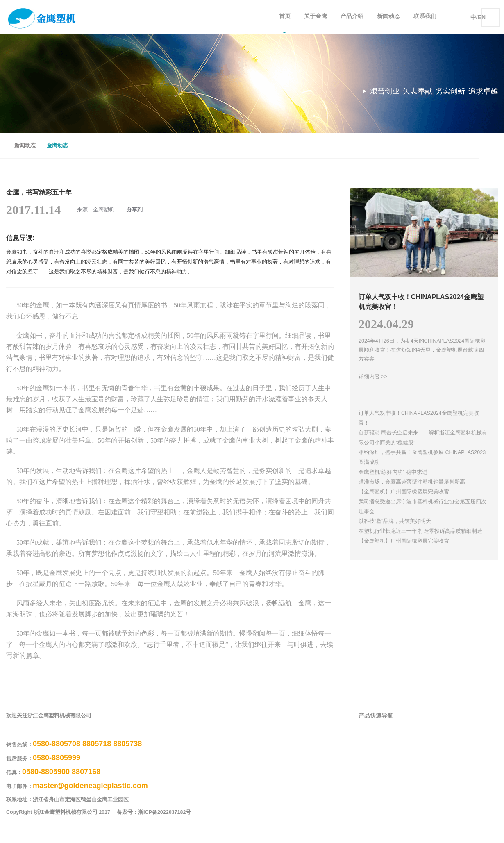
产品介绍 (352, 17)
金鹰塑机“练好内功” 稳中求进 (393, 472)
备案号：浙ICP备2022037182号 (160, 813)
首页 (285, 17)
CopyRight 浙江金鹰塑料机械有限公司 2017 (58, 813)
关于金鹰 (316, 17)
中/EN (478, 17)
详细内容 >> (373, 377)
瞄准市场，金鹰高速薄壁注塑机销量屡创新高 (412, 482)
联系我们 (425, 17)
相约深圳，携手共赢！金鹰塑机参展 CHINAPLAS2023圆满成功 (422, 457)
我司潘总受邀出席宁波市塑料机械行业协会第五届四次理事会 (422, 507)
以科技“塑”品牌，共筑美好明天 (395, 521)
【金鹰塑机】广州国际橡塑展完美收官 (404, 492)
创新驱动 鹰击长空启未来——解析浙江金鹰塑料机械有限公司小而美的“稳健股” (423, 438)
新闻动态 (388, 17)
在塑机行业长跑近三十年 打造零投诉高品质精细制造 (420, 531)
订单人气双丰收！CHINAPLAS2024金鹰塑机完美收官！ (419, 418)
